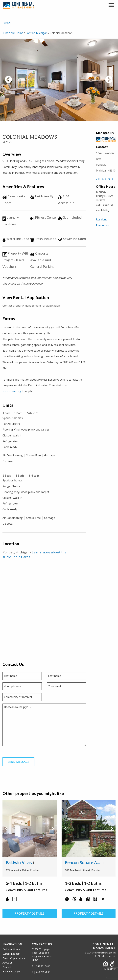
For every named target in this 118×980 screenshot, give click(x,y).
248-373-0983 (104, 179)
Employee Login (11, 972)
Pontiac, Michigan (36, 33)
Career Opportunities (14, 958)
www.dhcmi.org (12, 391)
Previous (21, 81)
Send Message (18, 762)
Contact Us (8, 967)
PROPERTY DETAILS (29, 913)
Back (7, 23)
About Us (7, 963)
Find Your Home (13, 33)
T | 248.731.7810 (41, 966)
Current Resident (11, 954)
